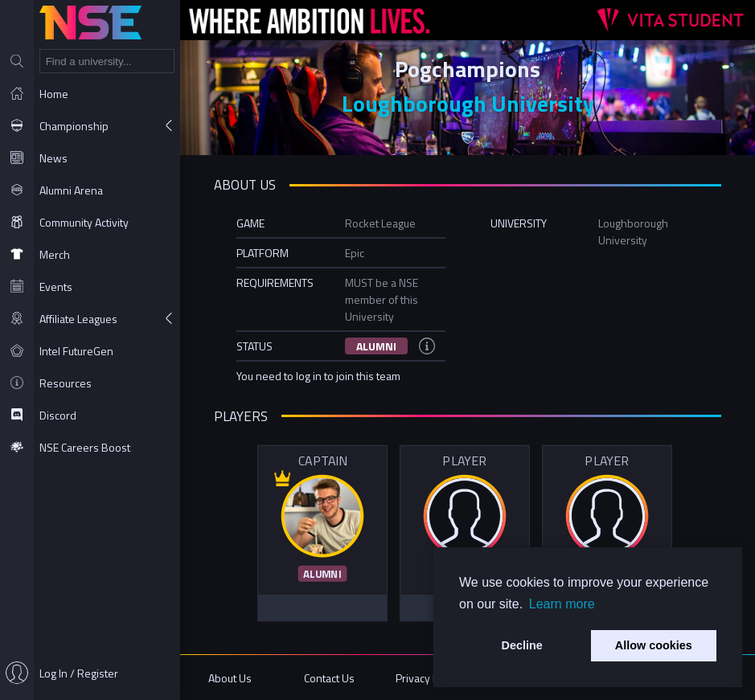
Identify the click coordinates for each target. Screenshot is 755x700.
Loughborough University (468, 103)
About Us (230, 678)
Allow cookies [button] (654, 645)
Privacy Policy (428, 678)
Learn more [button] (562, 604)
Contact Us (329, 678)
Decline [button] (522, 645)
